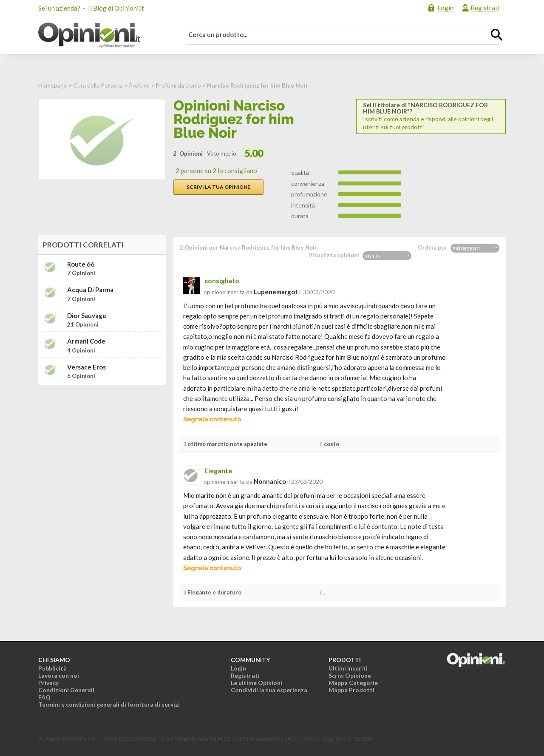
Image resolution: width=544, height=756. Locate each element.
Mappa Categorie (353, 683)
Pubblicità (52, 668)
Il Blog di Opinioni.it (116, 8)
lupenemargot (276, 292)
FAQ (44, 697)
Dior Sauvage (87, 316)
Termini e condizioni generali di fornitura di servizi (109, 704)
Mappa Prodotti (351, 690)
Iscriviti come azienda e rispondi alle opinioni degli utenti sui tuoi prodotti (431, 116)
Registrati (485, 8)
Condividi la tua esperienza (269, 690)
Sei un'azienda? (59, 8)
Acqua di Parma (90, 290)
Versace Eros (86, 367)
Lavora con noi (59, 675)
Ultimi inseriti (348, 668)
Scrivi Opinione (350, 675)
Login (445, 8)
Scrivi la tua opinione (218, 187)
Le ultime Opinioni (256, 683)
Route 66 (81, 264)
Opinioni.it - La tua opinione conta (104, 35)
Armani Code (86, 341)
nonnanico (270, 481)
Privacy (48, 683)
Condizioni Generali (66, 690)
